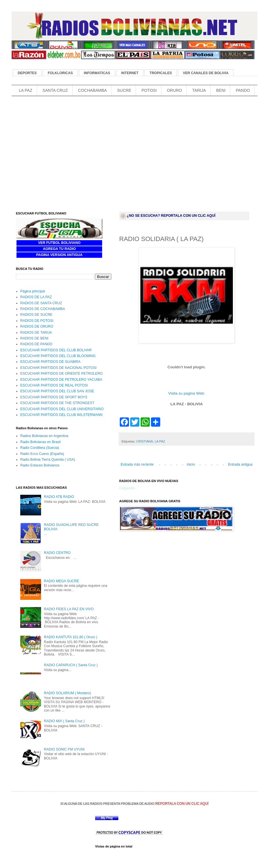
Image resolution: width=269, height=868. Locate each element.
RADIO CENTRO (57, 553)
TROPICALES (161, 73)
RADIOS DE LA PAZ (36, 297)
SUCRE (124, 90)
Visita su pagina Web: (186, 393)
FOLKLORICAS (60, 73)
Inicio (191, 464)
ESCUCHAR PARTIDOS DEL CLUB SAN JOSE (57, 391)
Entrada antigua (240, 464)
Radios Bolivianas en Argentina (44, 436)
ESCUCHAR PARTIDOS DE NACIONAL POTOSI (58, 368)
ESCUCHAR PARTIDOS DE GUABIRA (50, 362)
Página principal (33, 291)
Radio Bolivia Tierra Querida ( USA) (48, 460)
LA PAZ (25, 90)
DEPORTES (27, 73)
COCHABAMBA (93, 90)
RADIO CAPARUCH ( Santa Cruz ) (71, 665)
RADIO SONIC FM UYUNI (64, 749)
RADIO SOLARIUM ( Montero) (68, 693)
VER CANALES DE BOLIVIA (206, 73)
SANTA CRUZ (55, 90)
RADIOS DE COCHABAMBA (43, 309)
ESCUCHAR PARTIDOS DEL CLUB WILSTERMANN (61, 415)
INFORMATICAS (97, 73)
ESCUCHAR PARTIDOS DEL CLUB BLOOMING (58, 356)
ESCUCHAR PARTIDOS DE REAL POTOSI (54, 385)
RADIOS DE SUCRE (36, 315)
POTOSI (149, 90)
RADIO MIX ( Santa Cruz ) (64, 721)
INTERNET (130, 73)
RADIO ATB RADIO (59, 497)
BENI (221, 90)
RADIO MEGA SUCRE (61, 581)
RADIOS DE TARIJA (36, 333)
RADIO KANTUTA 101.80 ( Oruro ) (71, 637)
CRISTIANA (145, 441)
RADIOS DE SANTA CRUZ (41, 303)
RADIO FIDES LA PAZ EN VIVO (69, 609)
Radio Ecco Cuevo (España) (42, 454)
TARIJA (199, 90)
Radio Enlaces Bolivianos (40, 465)
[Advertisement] (65, 161)
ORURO (174, 90)
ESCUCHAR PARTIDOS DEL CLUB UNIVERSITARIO (62, 409)
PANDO (243, 90)
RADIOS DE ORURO (37, 326)
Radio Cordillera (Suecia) (40, 448)
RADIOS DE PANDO (36, 344)
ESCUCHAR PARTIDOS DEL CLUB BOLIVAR (56, 350)
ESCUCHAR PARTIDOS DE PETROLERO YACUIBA (61, 380)
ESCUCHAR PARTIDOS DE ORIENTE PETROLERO (61, 374)
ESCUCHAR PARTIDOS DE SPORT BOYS (54, 397)
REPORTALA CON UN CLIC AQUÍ (182, 804)
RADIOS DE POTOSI (37, 321)
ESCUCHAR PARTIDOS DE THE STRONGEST (57, 403)
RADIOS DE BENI (34, 338)
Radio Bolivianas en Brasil (40, 442)
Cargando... (128, 488)
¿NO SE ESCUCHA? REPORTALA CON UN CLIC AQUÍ (171, 216)
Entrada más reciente (137, 464)
